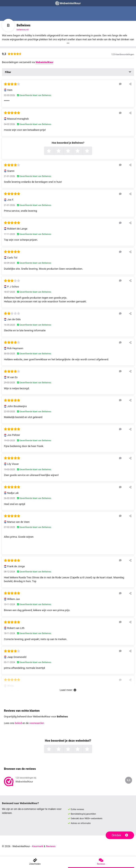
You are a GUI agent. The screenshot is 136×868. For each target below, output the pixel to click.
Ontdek (120, 835)
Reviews (51, 846)
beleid (18, 723)
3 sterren (72, 151)
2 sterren (63, 151)
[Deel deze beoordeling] (130, 84)
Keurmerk (38, 846)
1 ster (53, 151)
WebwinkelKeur (44, 62)
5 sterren (91, 151)
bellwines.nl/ (23, 30)
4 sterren (82, 151)
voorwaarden (37, 723)
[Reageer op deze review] (120, 84)
